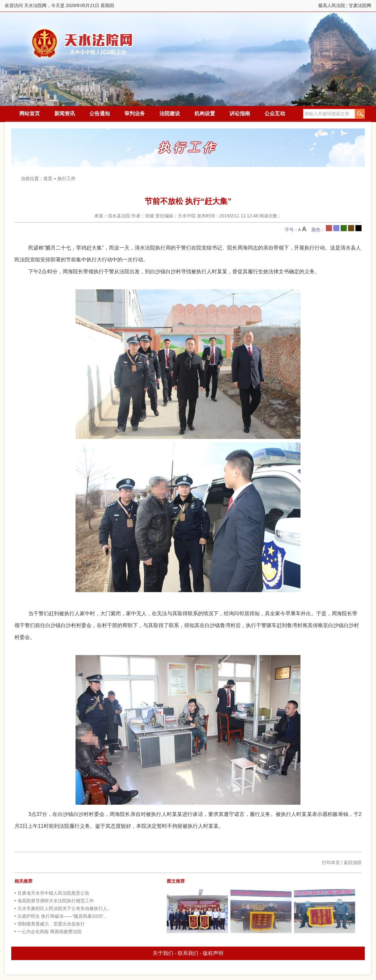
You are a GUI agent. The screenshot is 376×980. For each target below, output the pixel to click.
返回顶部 (353, 862)
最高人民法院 (332, 5)
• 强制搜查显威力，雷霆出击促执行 (50, 924)
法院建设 (170, 114)
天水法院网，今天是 (83, 43)
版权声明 (213, 953)
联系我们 (188, 953)
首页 (48, 179)
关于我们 (163, 953)
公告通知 (100, 114)
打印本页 (331, 862)
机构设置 (205, 114)
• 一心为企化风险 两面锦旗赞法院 (48, 932)
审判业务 (135, 114)
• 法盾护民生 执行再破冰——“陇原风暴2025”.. (60, 916)
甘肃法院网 (360, 5)
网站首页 (30, 114)
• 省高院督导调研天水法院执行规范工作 (54, 901)
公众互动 (275, 114)
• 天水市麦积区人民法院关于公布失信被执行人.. (62, 908)
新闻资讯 (65, 114)
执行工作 (67, 179)
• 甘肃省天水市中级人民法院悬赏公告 (52, 893)
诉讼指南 (240, 114)
